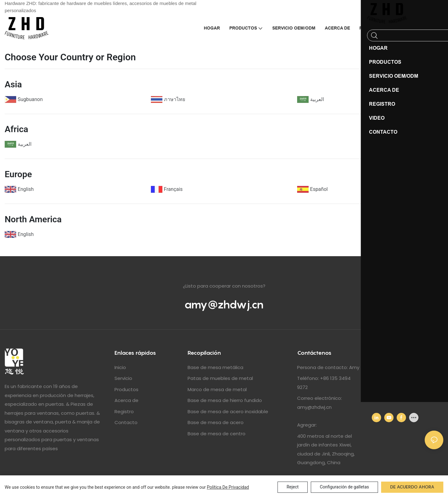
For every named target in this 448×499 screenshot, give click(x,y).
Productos (126, 389)
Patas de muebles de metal (220, 378)
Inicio (120, 367)
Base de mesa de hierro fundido (225, 400)
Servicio (123, 378)
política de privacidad (228, 487)
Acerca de (126, 400)
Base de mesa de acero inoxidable (228, 411)
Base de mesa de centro (217, 434)
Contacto (126, 422)
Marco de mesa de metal (217, 389)
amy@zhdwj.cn (224, 304)
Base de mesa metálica (215, 367)
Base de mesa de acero (216, 422)
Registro (124, 411)
